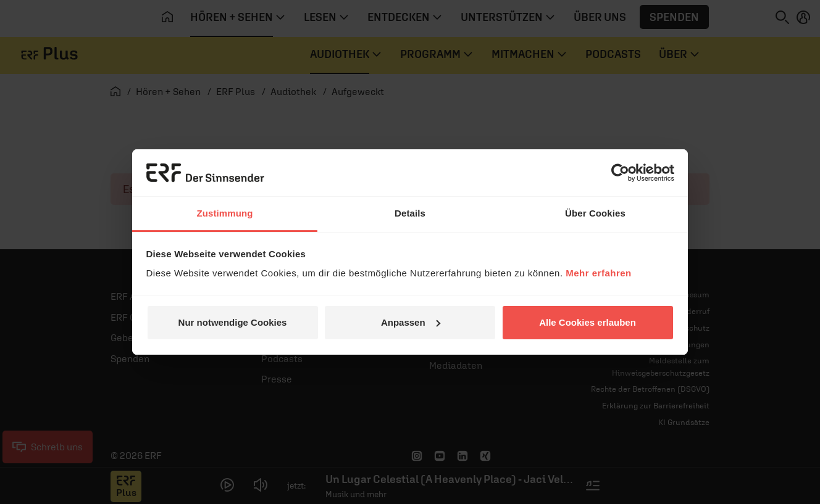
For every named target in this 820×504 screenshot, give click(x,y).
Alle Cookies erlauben (588, 322)
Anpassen (411, 322)
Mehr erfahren (599, 273)
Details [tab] (410, 213)
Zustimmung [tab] (225, 213)
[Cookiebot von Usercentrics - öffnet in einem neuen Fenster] (620, 173)
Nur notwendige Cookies (233, 322)
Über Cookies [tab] (595, 213)
